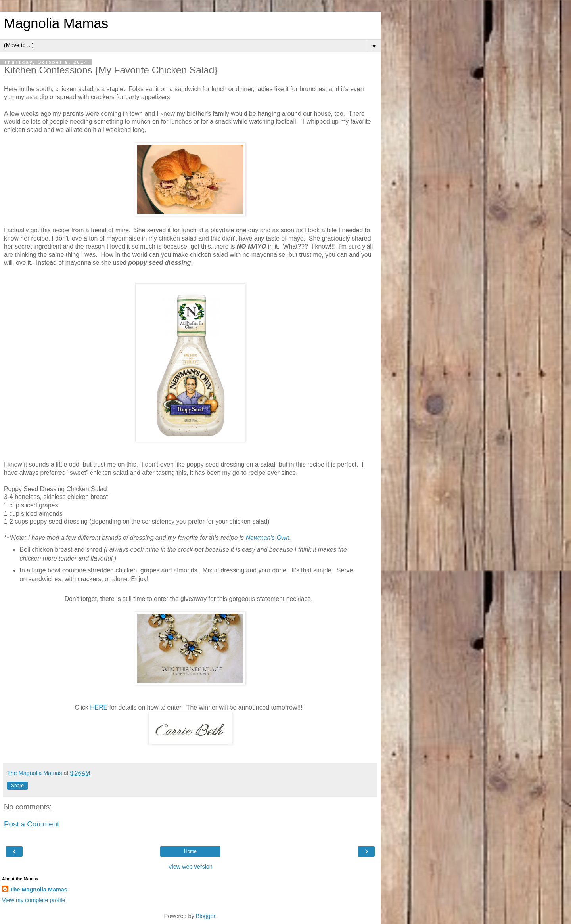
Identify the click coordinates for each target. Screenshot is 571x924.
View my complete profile (34, 900)
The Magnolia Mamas (39, 890)
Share (17, 786)
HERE (99, 707)
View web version (190, 867)
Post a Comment (32, 824)
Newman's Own (268, 538)
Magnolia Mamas (56, 23)
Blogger (206, 916)
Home (190, 851)
